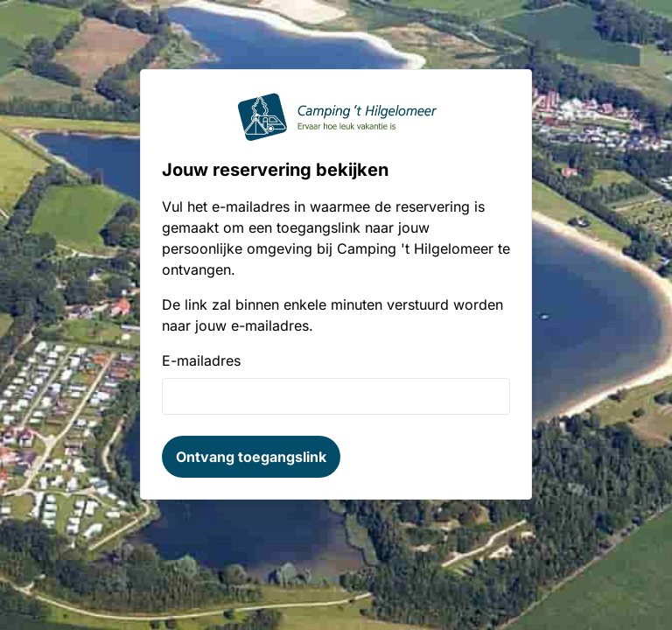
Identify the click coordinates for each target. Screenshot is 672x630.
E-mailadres (201, 360)
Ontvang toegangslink (251, 457)
